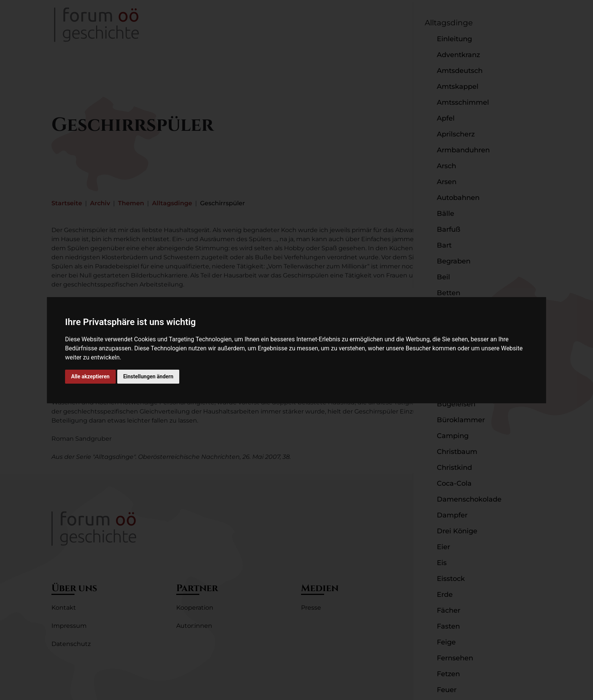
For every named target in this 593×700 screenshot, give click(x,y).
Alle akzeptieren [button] (90, 376)
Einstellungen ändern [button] (148, 376)
